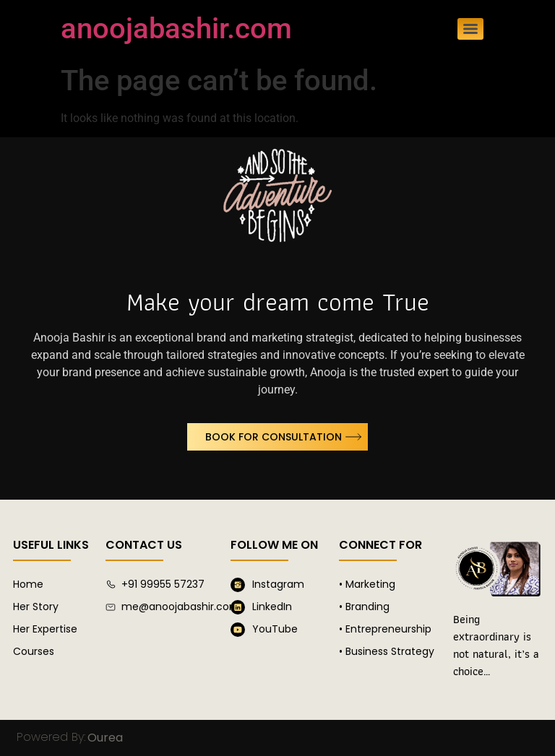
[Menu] (470, 29)
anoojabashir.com (176, 29)
